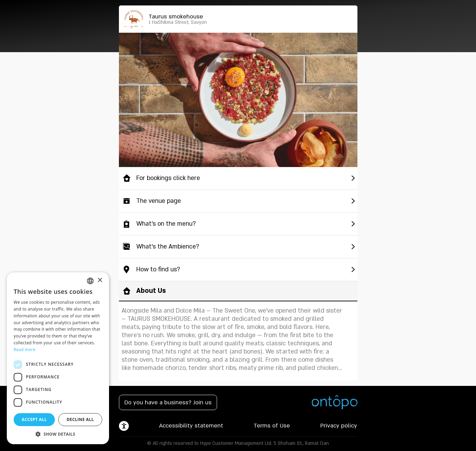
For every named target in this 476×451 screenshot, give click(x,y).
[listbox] (90, 281)
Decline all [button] (80, 419)
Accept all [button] (34, 419)
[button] (58, 434)
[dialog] (58, 358)
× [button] (100, 280)
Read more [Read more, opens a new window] (25, 350)
